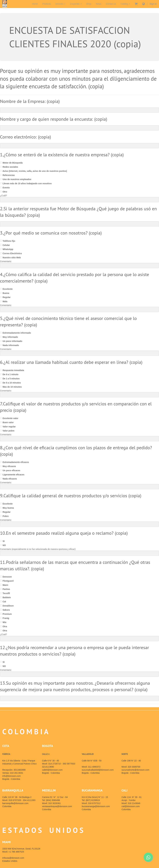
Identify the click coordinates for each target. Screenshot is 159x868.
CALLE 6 (46, 754)
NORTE (125, 754)
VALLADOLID (88, 754)
